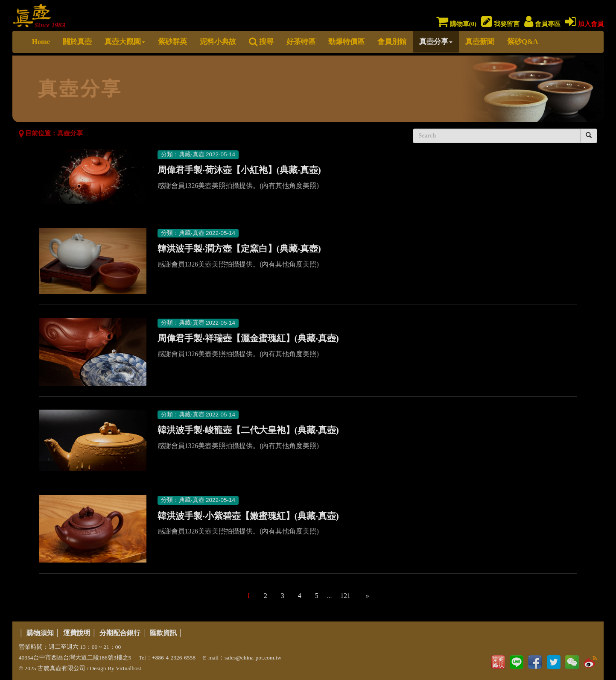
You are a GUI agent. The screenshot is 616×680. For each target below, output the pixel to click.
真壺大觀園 (125, 42)
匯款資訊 (163, 633)
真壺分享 (436, 42)
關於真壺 (77, 42)
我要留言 (500, 24)
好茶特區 (301, 42)
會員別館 (392, 42)
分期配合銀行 (120, 633)
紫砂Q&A (523, 42)
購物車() (456, 24)
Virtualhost (128, 668)
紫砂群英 (172, 42)
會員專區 (542, 24)
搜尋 (261, 42)
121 (345, 596)
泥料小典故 (218, 42)
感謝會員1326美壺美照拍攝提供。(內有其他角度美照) (238, 186)
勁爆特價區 (346, 42)
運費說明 (77, 633)
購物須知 (40, 633)
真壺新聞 (480, 42)
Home (41, 42)
